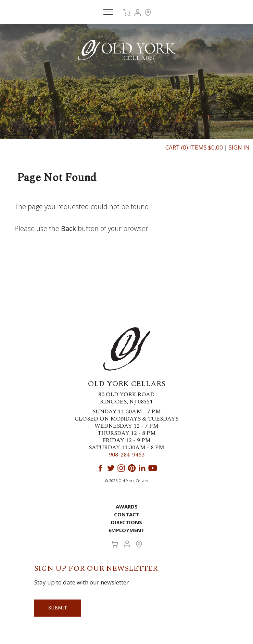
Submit (58, 608)
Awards (127, 506)
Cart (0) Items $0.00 (194, 147)
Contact (127, 514)
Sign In (239, 147)
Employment (126, 530)
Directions (126, 522)
